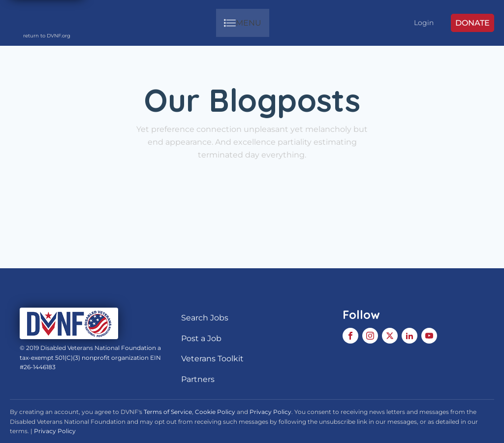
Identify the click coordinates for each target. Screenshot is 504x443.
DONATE (472, 23)
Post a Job (201, 338)
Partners (198, 379)
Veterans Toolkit (212, 359)
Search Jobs (205, 318)
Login (424, 23)
